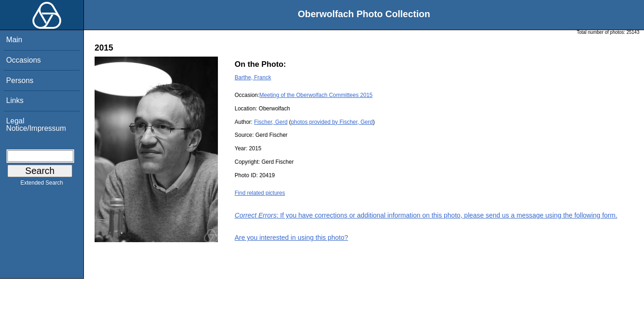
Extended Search (42, 185)
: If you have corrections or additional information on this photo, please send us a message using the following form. (426, 215)
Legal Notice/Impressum (36, 125)
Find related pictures (260, 193)
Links (15, 100)
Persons (20, 80)
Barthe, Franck (253, 77)
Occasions (23, 60)
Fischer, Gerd (271, 122)
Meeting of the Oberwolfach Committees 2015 (316, 95)
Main (14, 40)
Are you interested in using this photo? (291, 238)
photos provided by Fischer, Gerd (332, 122)
